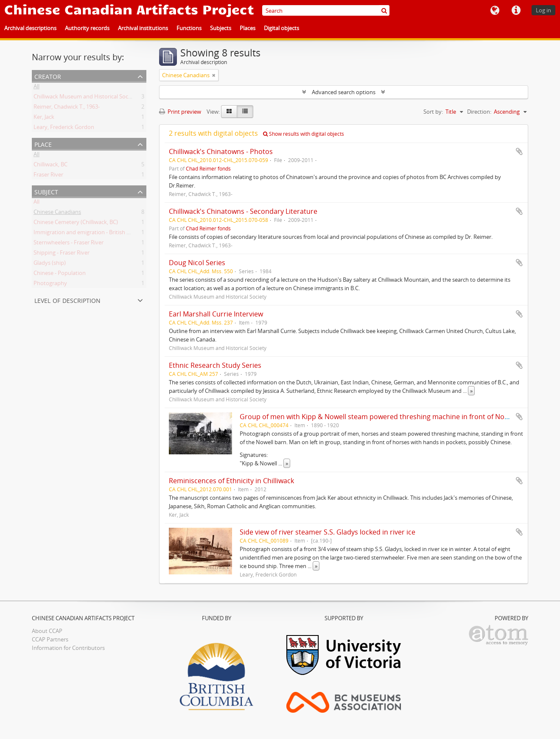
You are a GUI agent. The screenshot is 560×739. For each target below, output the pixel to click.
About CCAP (47, 631)
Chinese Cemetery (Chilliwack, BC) (76, 224)
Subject (46, 191)
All (36, 88)
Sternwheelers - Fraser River (69, 244)
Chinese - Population (60, 274)
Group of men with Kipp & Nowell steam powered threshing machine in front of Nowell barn (387, 417)
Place (43, 144)
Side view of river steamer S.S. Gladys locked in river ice (328, 532)
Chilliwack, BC (50, 166)
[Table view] (245, 112)
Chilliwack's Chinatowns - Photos (221, 151)
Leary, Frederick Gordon (64, 129)
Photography (50, 285)
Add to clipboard (519, 151)
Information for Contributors (68, 648)
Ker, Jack (44, 118)
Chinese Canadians (57, 213)
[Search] (326, 10)
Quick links (516, 11)
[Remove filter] (214, 75)
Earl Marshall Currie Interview (216, 314)
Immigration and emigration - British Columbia (92, 234)
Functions (189, 28)
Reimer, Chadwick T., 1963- (67, 108)
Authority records (87, 28)
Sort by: (433, 112)
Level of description (67, 300)
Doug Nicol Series (197, 263)
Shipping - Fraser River (62, 254)
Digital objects (281, 28)
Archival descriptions (30, 28)
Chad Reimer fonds (208, 168)
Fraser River (48, 176)
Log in (543, 10)
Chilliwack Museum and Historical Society (85, 98)
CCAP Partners (50, 639)
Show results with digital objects (304, 134)
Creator (48, 76)
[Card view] (229, 112)
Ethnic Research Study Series (215, 365)
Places (248, 28)
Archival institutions (143, 28)
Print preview (180, 112)
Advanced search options (344, 92)
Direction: (479, 112)
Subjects (221, 28)
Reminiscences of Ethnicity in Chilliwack (231, 481)
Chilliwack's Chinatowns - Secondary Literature (243, 211)
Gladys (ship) (50, 264)
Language (495, 11)
